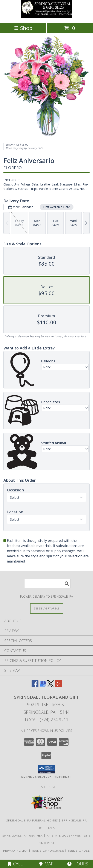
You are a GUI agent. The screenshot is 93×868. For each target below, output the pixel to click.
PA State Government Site (69, 835)
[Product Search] (47, 584)
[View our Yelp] (58, 686)
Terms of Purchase (48, 851)
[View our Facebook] (35, 686)
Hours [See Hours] (78, 864)
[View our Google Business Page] (43, 686)
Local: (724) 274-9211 (47, 720)
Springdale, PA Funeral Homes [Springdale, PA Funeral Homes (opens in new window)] (32, 820)
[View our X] (50, 686)
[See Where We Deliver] (47, 608)
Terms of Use (79, 851)
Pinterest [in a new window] (46, 787)
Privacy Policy (16, 851)
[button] (46, 769)
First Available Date (57, 207)
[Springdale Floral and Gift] (47, 16)
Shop (23, 28)
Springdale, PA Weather (23, 835)
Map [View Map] (46, 864)
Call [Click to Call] (15, 864)
